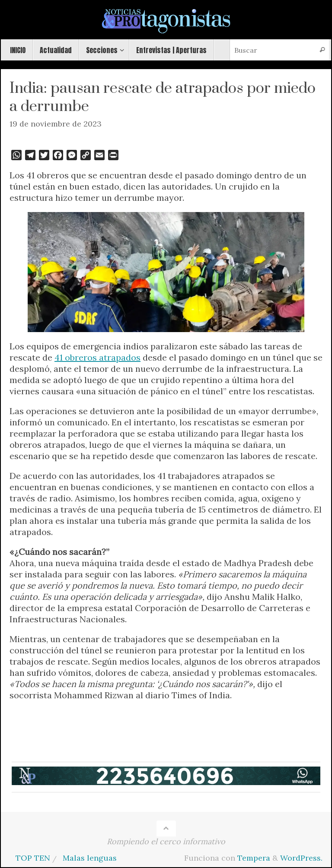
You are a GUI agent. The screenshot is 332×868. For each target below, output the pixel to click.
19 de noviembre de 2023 (56, 124)
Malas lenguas (90, 858)
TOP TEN (33, 858)
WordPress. (301, 858)
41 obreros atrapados (97, 357)
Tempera (254, 858)
